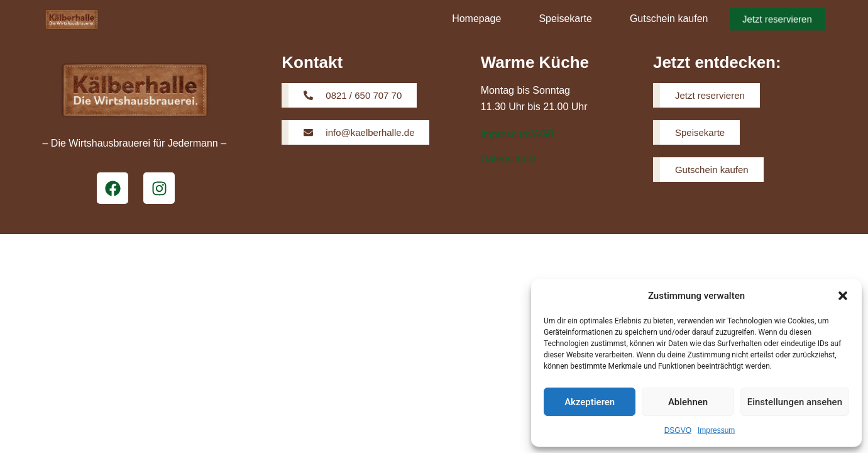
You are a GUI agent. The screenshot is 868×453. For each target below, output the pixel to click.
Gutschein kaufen (669, 19)
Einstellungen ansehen (795, 402)
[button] (843, 296)
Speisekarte (565, 19)
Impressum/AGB (518, 134)
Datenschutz (509, 159)
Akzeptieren (590, 402)
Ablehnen (688, 402)
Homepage (476, 19)
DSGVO (678, 430)
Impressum (716, 430)
